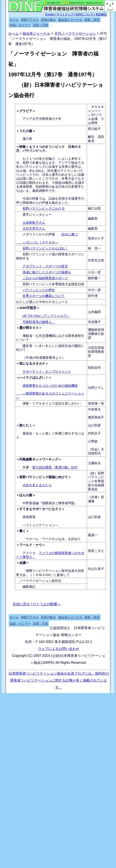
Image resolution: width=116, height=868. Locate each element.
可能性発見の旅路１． (39, 322)
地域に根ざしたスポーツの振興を (47, 272)
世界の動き (48, 20)
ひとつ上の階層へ (47, 604)
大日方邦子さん (34, 228)
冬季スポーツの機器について (44, 296)
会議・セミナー (20, 25)
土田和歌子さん (34, 223)
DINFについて (85, 14)
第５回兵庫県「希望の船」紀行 (55, 467)
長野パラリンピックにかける (44, 208)
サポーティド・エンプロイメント (47, 371)
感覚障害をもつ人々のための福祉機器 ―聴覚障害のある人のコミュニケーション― (50, 392)
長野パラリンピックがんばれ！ (45, 248)
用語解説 (101, 14)
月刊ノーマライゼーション (75, 33)
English (50, 14)
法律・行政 (40, 25)
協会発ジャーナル (70, 20)
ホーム (14, 20)
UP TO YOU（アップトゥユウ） (46, 316)
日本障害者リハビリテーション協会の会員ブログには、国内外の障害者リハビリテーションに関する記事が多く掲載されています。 (59, 680)
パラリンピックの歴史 (39, 290)
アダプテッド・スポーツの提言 (45, 266)
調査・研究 (92, 20)
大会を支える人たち (37, 485)
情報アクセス (30, 20)
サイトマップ (65, 14)
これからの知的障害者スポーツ (45, 278)
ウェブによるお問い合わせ (59, 649)
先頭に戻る (22, 604)
